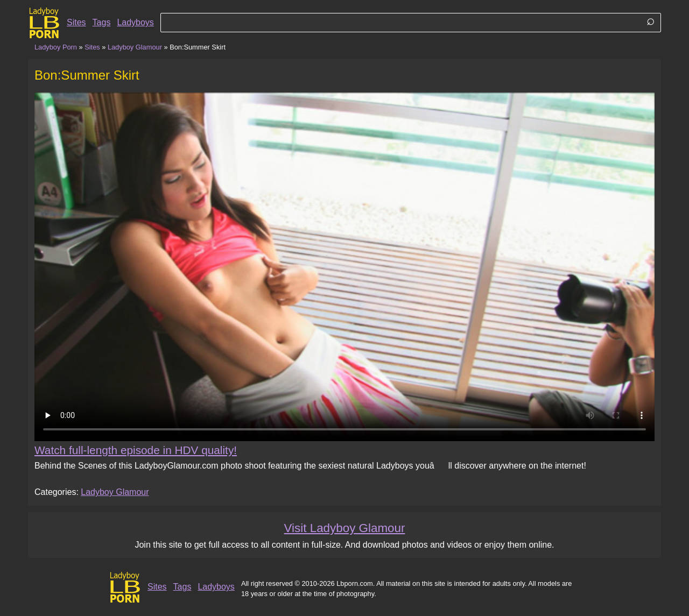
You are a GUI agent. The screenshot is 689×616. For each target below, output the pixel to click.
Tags (102, 22)
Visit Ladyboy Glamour (345, 528)
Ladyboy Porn (56, 47)
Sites (76, 22)
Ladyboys (135, 22)
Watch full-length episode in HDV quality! (136, 450)
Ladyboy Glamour (135, 47)
